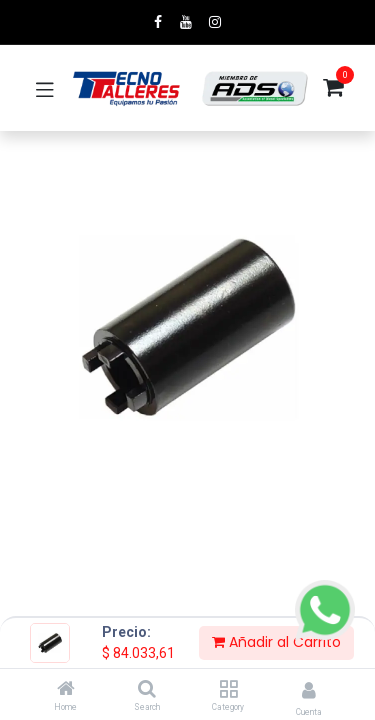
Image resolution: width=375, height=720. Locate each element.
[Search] (147, 690)
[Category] (228, 690)
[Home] (66, 690)
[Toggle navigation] (45, 88)
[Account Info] (309, 690)
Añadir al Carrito (276, 642)
